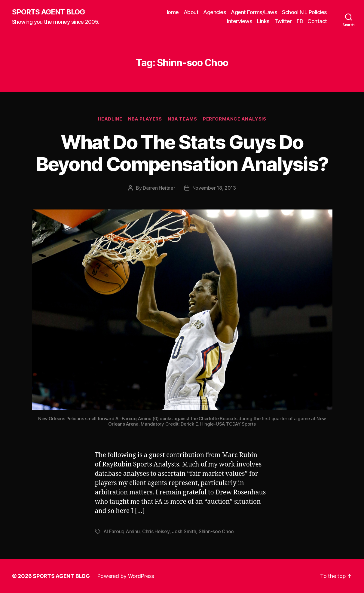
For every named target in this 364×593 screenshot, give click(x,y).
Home (172, 12)
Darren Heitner (159, 188)
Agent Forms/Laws (254, 12)
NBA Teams (182, 119)
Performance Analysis (234, 119)
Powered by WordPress (126, 576)
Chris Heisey (156, 531)
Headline (110, 119)
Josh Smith (184, 531)
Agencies (215, 12)
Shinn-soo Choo (216, 531)
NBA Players (145, 119)
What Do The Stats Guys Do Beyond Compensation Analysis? (182, 153)
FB (300, 21)
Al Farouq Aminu (122, 531)
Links (263, 21)
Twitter (283, 21)
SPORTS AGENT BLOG (48, 12)
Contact (317, 21)
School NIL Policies (304, 12)
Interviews (240, 21)
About (191, 12)
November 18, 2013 (214, 188)
